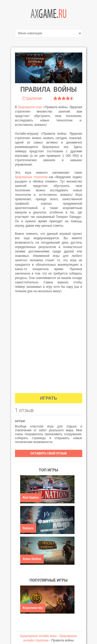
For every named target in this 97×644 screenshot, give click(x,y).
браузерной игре (30, 107)
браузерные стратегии (31, 177)
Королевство (33, 608)
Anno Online (32, 559)
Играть (49, 398)
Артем (20, 421)
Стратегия (32, 98)
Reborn (28, 528)
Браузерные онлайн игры (38, 636)
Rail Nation (31, 498)
